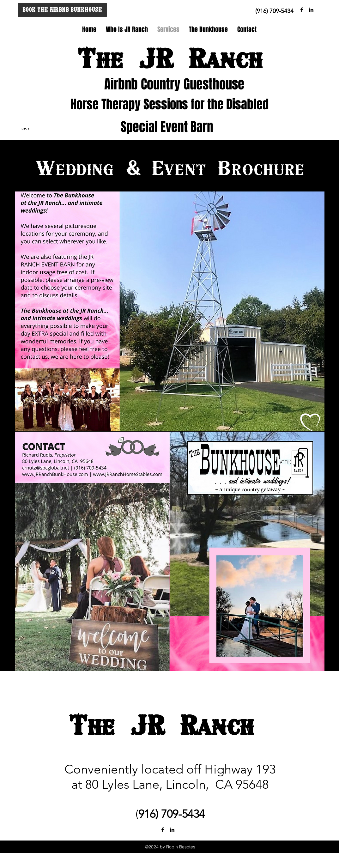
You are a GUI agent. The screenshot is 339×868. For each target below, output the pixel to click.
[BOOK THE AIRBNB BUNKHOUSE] (62, 10)
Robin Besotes (181, 847)
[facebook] (302, 10)
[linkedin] (172, 830)
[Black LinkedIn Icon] (311, 10)
